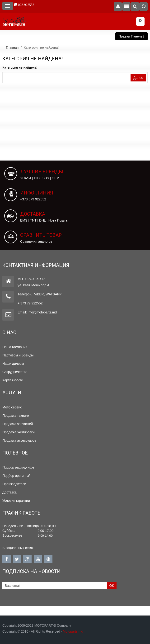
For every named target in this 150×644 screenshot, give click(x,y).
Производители (14, 484)
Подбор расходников (18, 467)
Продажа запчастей (18, 424)
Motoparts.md (73, 631)
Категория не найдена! (41, 47)
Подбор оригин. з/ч (17, 476)
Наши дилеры (13, 364)
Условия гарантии (16, 501)
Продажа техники (16, 416)
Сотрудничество (15, 372)
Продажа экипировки (19, 432)
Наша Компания (15, 347)
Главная (12, 47)
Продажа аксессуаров (19, 440)
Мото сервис (12, 407)
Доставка (9, 492)
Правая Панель (131, 36)
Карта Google (13, 380)
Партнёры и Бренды (18, 355)
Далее (138, 78)
